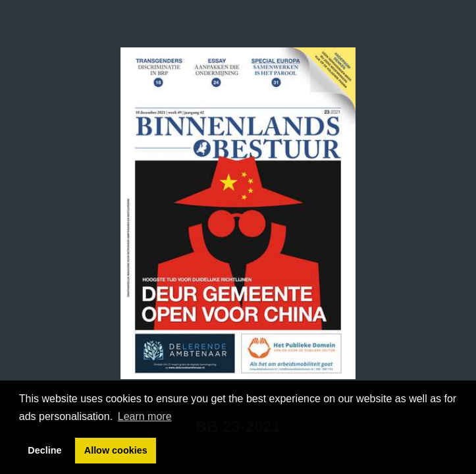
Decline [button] (44, 450)
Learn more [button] (145, 416)
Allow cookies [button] (116, 450)
